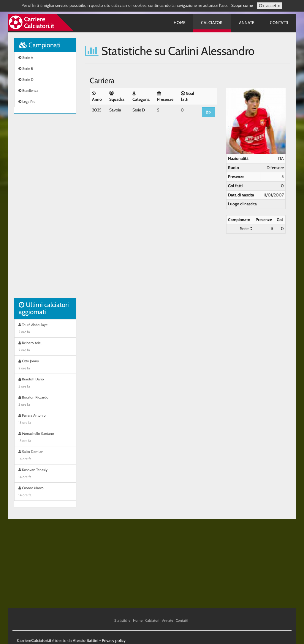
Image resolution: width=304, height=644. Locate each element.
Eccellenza (28, 90)
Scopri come (242, 5)
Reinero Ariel (45, 347)
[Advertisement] (45, 209)
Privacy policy (114, 640)
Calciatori (212, 23)
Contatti (279, 23)
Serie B (26, 69)
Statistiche (122, 620)
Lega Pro (27, 101)
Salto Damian (45, 456)
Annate (247, 23)
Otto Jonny (45, 365)
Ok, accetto (270, 6)
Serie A (26, 58)
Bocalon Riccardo (45, 401)
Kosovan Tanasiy (45, 474)
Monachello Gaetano (45, 438)
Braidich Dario (45, 383)
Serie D (26, 79)
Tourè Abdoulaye (45, 329)
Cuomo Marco (45, 492)
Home (180, 23)
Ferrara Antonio (45, 420)
